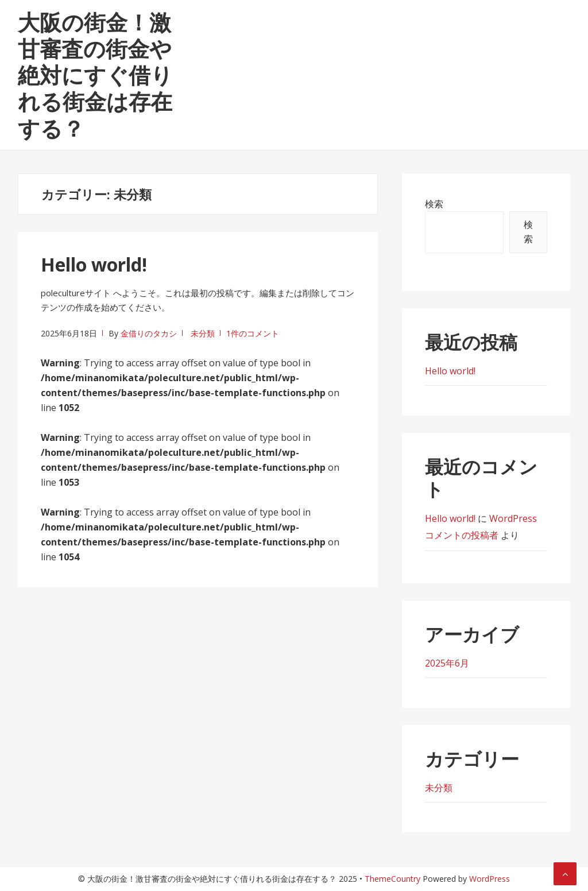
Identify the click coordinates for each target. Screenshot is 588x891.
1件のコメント (253, 333)
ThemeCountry (392, 879)
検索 (434, 204)
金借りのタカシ (149, 333)
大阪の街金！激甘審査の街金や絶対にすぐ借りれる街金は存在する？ (95, 75)
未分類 (203, 333)
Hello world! (94, 264)
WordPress (490, 879)
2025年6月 (447, 663)
